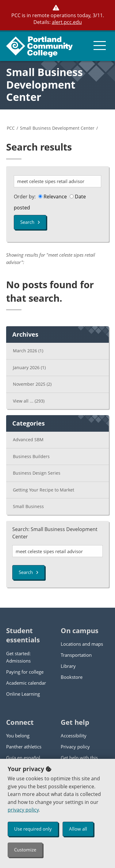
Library (68, 666)
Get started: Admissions (18, 657)
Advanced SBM (28, 440)
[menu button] (100, 46)
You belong (18, 736)
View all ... (29, 401)
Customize (25, 850)
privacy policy (23, 810)
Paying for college (25, 672)
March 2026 (28, 351)
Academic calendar (26, 683)
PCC (11, 128)
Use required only (33, 829)
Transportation (76, 655)
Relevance (53, 197)
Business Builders (31, 456)
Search (30, 222)
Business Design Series (37, 473)
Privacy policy (75, 747)
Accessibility (74, 736)
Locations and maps (82, 644)
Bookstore (72, 677)
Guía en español (23, 758)
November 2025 (32, 384)
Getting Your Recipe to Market (44, 490)
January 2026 (29, 367)
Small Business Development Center (44, 85)
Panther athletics (24, 747)
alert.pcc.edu (67, 22)
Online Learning (23, 694)
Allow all (78, 829)
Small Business (28, 506)
